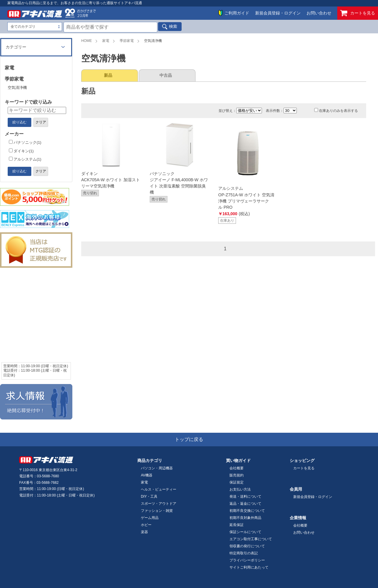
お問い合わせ (319, 13)
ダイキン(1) (21, 151)
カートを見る (358, 13)
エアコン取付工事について (251, 539)
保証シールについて (245, 532)
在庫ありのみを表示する (336, 111)
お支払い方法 (240, 489)
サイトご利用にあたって (249, 567)
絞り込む (19, 122)
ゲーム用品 (150, 518)
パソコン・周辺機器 (157, 468)
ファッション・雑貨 (157, 511)
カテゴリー (16, 47)
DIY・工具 (149, 496)
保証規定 (237, 482)
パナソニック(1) (25, 142)
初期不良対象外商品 (245, 518)
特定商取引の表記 (244, 553)
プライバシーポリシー (247, 560)
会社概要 (237, 468)
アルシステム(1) (25, 159)
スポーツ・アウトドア (159, 504)
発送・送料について (245, 496)
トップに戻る (189, 439)
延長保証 (237, 525)
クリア (41, 122)
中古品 (166, 75)
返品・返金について (245, 504)
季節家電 (127, 41)
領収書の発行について (247, 546)
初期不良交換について (247, 511)
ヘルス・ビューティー (159, 489)
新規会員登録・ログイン (278, 13)
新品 (108, 75)
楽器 (144, 532)
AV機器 (147, 475)
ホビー (146, 525)
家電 (106, 41)
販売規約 (237, 475)
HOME (87, 41)
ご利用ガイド (237, 13)
